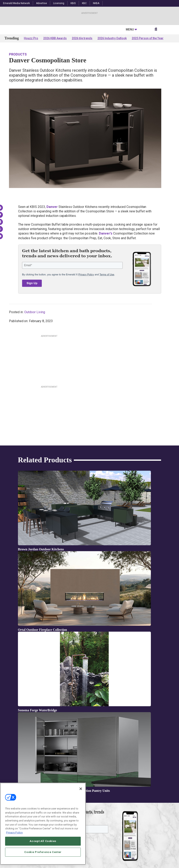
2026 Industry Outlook (112, 78)
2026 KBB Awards (55, 78)
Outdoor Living (35, 351)
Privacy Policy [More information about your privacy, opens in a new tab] (14, 843)
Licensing (59, 3)
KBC (84, 3)
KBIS (73, 3)
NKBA (96, 3)
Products (18, 94)
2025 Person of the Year (148, 78)
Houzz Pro (31, 78)
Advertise (41, 3)
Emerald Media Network (16, 3)
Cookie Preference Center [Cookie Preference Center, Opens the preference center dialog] (43, 862)
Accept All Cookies (43, 851)
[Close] (81, 799)
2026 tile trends (82, 78)
